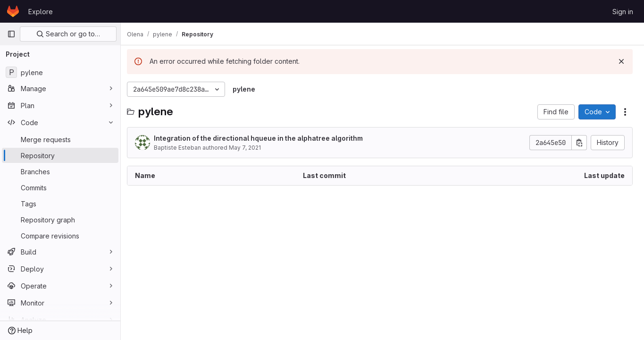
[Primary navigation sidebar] (11, 34)
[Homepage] (13, 11)
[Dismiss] (621, 61)
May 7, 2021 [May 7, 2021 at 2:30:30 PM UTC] (250, 148)
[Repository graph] (60, 220)
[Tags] (60, 204)
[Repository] (60, 155)
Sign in (623, 12)
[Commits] (60, 187)
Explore (41, 12)
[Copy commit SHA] (579, 143)
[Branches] (60, 171)
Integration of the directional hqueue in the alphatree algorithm (263, 138)
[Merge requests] (60, 139)
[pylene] (60, 72)
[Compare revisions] (60, 236)
